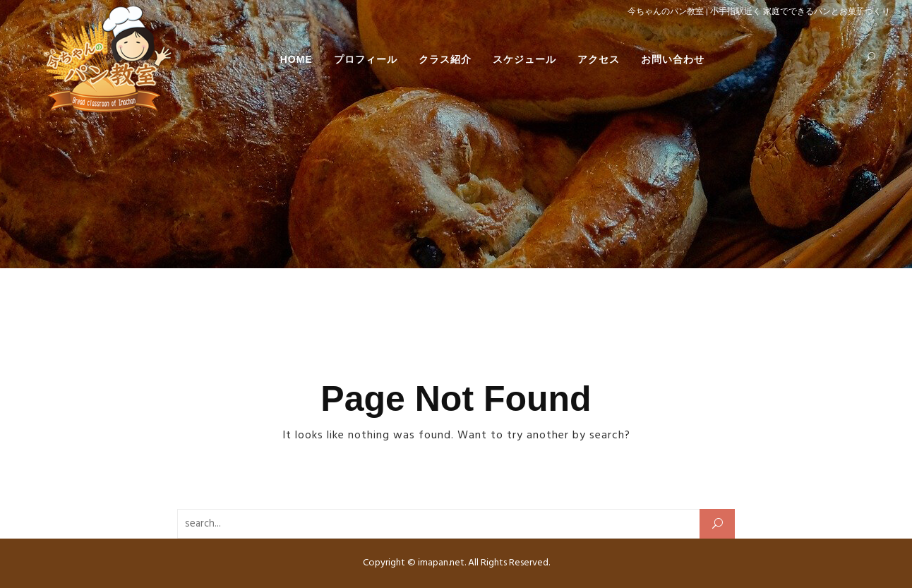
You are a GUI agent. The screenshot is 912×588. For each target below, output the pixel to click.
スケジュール (524, 59)
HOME (296, 59)
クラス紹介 (445, 59)
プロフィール (366, 59)
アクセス (599, 59)
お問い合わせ (673, 59)
